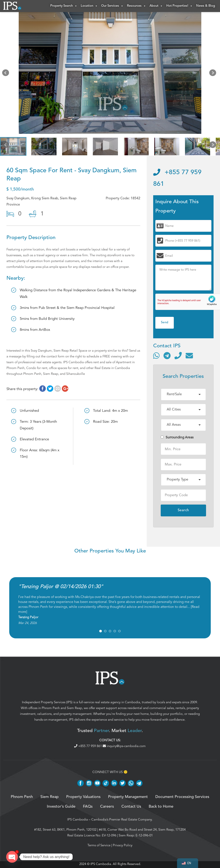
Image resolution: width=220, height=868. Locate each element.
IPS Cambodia (78, 820)
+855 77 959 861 (88, 747)
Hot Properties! (180, 6)
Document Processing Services (182, 798)
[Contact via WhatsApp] (156, 356)
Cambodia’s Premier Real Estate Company (121, 820)
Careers (107, 807)
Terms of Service (99, 846)
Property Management (128, 798)
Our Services (112, 6)
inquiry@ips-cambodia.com (124, 747)
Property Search (64, 6)
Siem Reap (74, 709)
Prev (6, 75)
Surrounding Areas (177, 438)
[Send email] (189, 356)
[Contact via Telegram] (167, 356)
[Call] (178, 356)
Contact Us (131, 807)
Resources (137, 6)
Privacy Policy (123, 846)
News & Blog (206, 6)
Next (214, 75)
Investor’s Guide (61, 807)
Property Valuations (83, 798)
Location (89, 6)
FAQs (88, 807)
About (156, 6)
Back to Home (161, 807)
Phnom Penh (51, 709)
